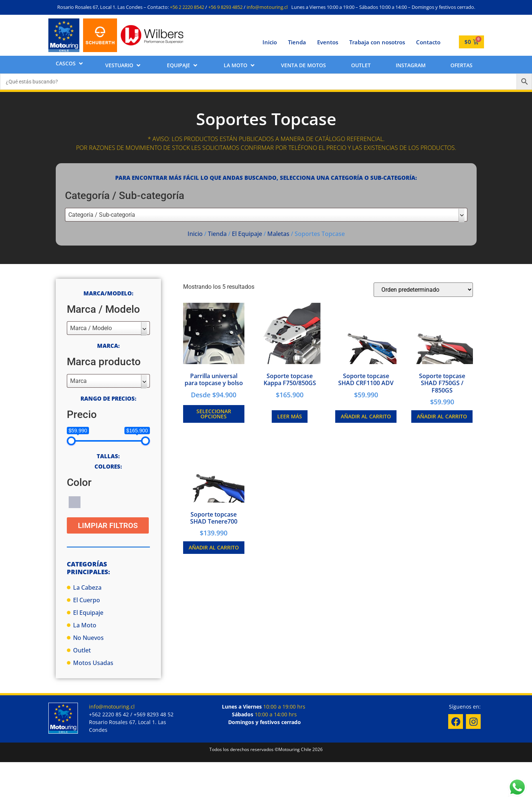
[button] (70, 63)
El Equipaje (247, 234)
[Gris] (75, 502)
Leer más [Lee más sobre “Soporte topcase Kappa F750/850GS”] (290, 416)
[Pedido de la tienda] (423, 290)
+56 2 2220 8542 (187, 7)
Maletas (278, 234)
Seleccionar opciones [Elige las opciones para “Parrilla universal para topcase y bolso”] (214, 414)
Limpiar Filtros (108, 525)
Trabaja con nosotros (377, 42)
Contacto (428, 42)
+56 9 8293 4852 (225, 7)
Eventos (328, 42)
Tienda (297, 42)
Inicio (270, 42)
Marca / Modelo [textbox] (91, 328)
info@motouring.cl (267, 7)
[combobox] (266, 215)
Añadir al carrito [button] (366, 416)
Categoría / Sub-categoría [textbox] (102, 215)
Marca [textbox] (78, 381)
